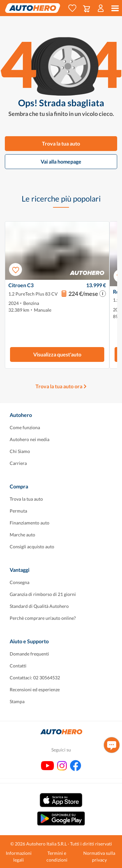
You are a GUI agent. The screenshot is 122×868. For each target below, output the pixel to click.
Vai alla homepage (61, 161)
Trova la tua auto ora (59, 386)
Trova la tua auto (61, 143)
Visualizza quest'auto (57, 354)
